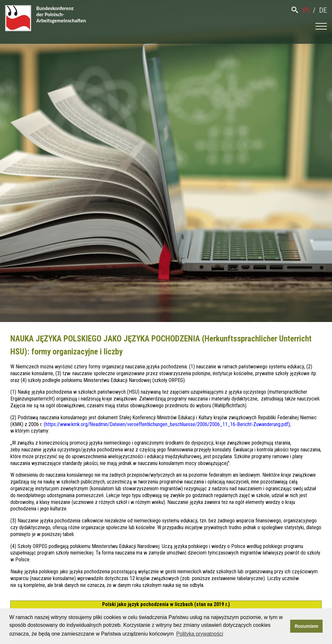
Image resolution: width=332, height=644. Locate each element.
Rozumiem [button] (307, 626)
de (323, 10)
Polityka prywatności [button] (200, 634)
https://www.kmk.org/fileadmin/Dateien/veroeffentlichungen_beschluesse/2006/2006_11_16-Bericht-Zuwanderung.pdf (167, 424)
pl (307, 10)
